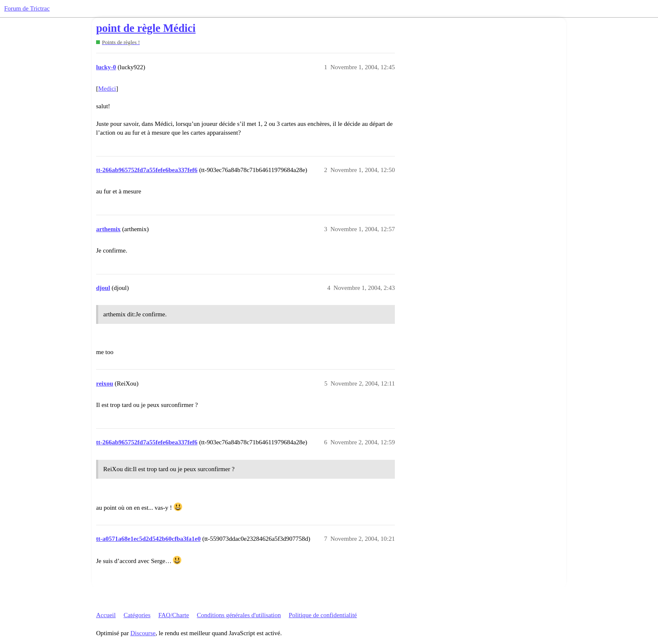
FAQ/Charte (174, 615)
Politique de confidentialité (323, 615)
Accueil (106, 615)
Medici (107, 89)
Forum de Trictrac (27, 8)
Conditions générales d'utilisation (239, 615)
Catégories (137, 615)
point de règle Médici (146, 28)
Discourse (143, 633)
